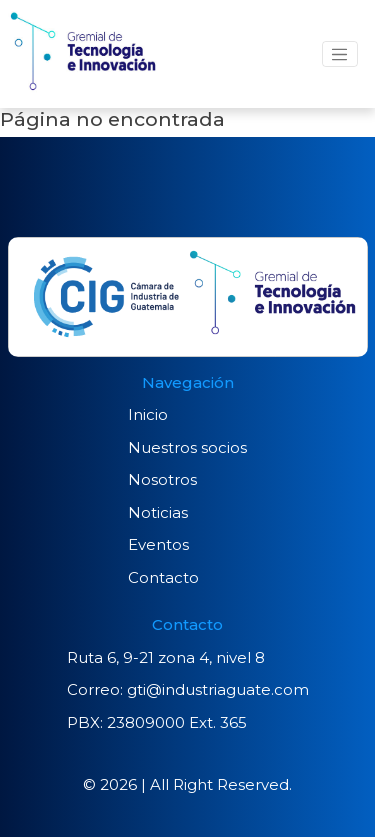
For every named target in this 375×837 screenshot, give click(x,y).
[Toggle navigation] (340, 54)
